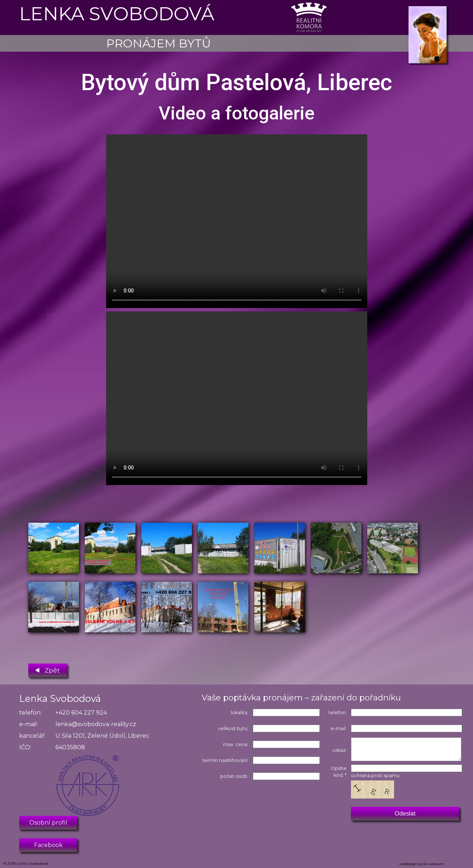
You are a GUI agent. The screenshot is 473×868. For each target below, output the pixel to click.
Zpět (48, 669)
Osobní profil (48, 823)
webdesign (408, 864)
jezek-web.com (431, 864)
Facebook (48, 845)
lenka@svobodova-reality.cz (96, 724)
